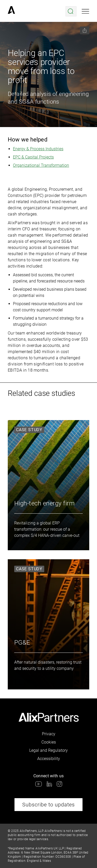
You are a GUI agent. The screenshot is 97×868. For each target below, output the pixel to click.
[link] (11, 11)
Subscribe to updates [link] (48, 805)
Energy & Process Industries (38, 149)
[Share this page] (85, 30)
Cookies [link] (49, 742)
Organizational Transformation (41, 165)
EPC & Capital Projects (33, 157)
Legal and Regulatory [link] (48, 750)
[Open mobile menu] (85, 11)
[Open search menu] (71, 11)
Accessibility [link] (49, 759)
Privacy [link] (49, 734)
